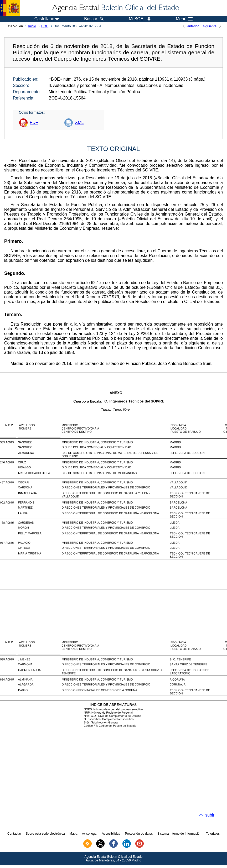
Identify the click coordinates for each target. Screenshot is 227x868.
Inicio (32, 26)
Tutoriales (213, 834)
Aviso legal (90, 834)
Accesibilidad (111, 834)
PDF (34, 122)
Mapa (73, 834)
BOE (45, 26)
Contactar (14, 834)
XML (79, 122)
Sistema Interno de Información (179, 834)
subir (210, 815)
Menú (184, 19)
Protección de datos (139, 834)
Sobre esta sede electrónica (45, 834)
